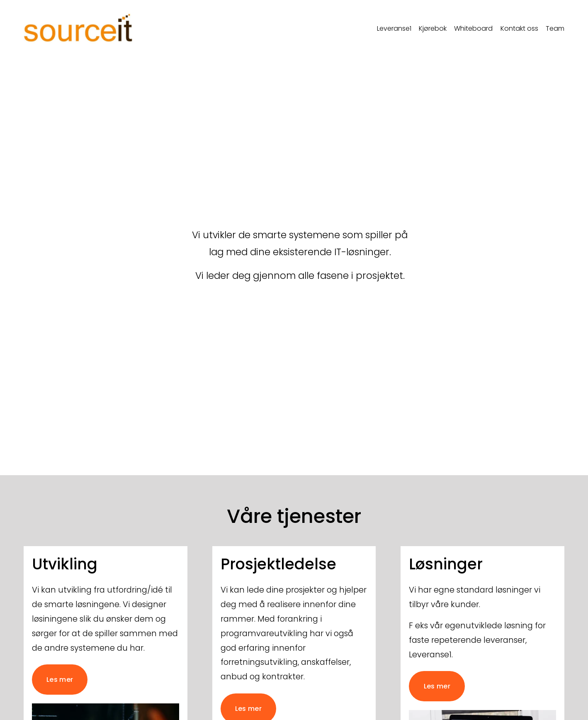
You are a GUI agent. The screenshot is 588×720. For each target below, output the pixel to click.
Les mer (60, 680)
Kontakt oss (519, 28)
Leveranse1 (394, 28)
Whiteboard (473, 28)
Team (555, 28)
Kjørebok (433, 28)
